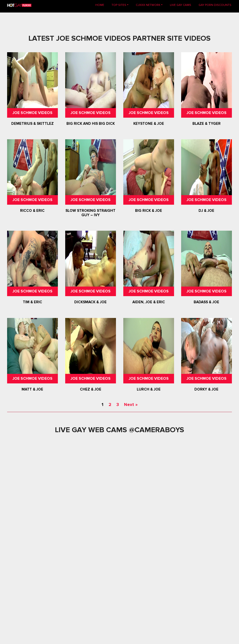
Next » (131, 404)
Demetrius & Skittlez (32, 124)
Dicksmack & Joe (90, 302)
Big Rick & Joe (149, 211)
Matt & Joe (33, 389)
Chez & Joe (91, 389)
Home (102, 5)
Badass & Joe (206, 302)
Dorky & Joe (206, 389)
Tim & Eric (32, 302)
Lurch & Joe (148, 389)
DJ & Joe (206, 211)
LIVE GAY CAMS (181, 5)
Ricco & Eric (33, 211)
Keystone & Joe (148, 124)
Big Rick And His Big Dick (91, 124)
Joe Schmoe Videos (32, 113)
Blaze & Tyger (207, 124)
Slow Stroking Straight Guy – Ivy (90, 213)
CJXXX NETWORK (148, 5)
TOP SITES (119, 5)
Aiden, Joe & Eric (148, 302)
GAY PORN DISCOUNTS (215, 5)
